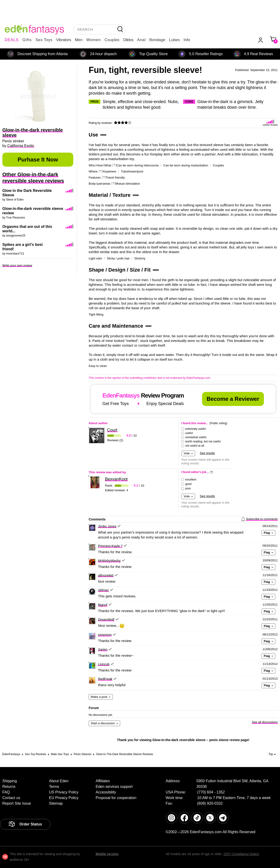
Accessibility (106, 792)
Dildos (128, 40)
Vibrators (64, 40)
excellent (191, 480)
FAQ (6, 792)
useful (189, 433)
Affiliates (103, 781)
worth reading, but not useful (203, 441)
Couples (112, 40)
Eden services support (114, 787)
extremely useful (195, 429)
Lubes (174, 40)
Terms (54, 787)
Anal (141, 40)
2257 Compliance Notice (241, 854)
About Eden (59, 781)
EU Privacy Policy (64, 798)
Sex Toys (44, 40)
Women (94, 40)
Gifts (27, 40)
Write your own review (17, 265)
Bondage (157, 40)
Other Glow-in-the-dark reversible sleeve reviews (33, 178)
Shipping (10, 781)
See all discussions (265, 722)
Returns (9, 787)
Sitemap (56, 803)
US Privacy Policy (64, 792)
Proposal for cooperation (116, 798)
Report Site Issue (17, 803)
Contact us (11, 798)
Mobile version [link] (107, 854)
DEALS (12, 40)
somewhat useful (196, 437)
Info (187, 40)
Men (79, 40)
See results (207, 453)
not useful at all (195, 446)
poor (188, 488)
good (188, 484)
